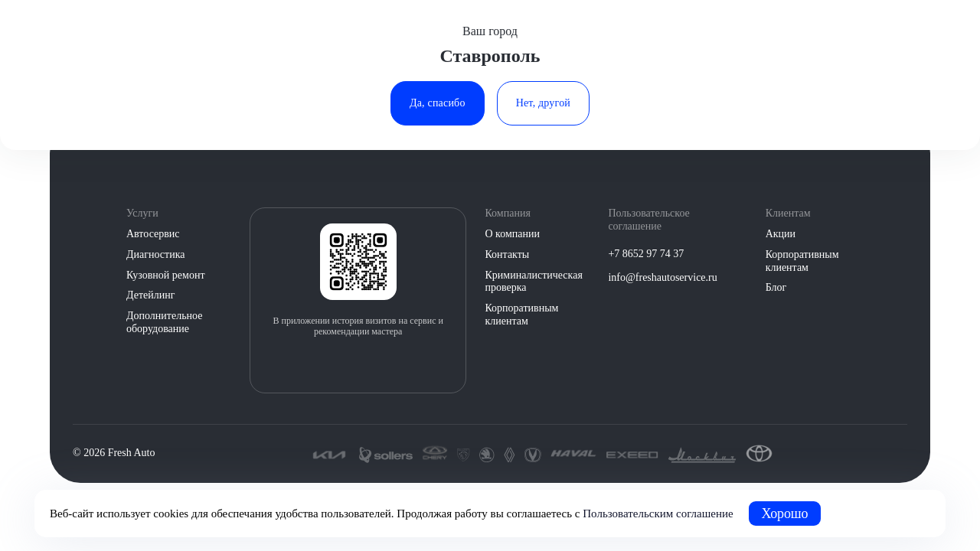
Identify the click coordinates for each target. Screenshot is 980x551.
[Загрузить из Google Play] (374, 364)
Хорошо (785, 514)
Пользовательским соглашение (658, 514)
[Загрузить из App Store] (341, 364)
